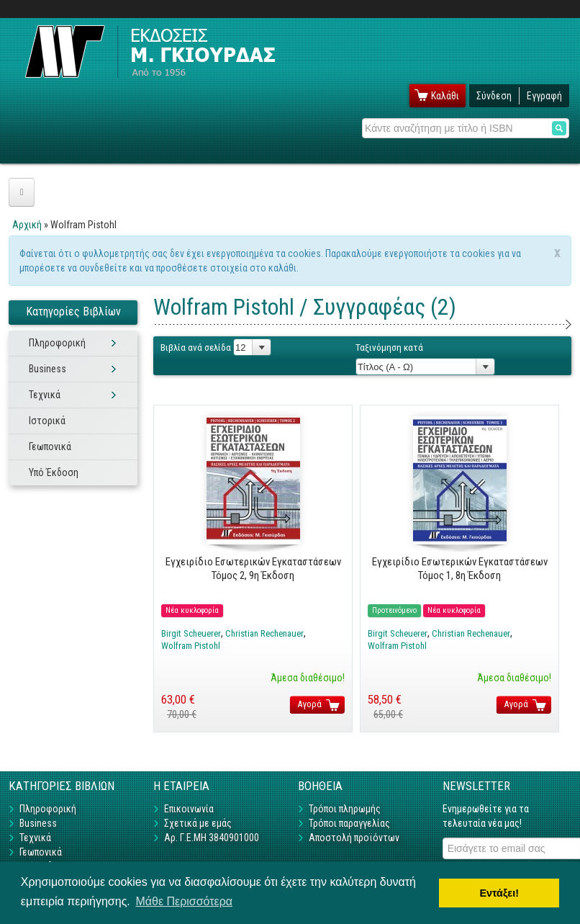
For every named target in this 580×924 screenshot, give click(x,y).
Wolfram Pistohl (191, 646)
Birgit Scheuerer (191, 633)
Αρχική (27, 225)
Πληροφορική (57, 343)
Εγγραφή (544, 96)
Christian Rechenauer (264, 633)
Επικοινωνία (189, 809)
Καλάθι (445, 96)
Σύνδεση (494, 96)
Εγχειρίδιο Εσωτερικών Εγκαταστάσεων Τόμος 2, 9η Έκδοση (253, 568)
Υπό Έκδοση (54, 472)
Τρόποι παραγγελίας (349, 823)
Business (47, 369)
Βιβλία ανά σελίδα (196, 347)
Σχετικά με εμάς (198, 823)
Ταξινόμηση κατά (389, 347)
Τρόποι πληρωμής (345, 809)
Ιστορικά (47, 421)
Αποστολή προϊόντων (354, 838)
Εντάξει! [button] (499, 893)
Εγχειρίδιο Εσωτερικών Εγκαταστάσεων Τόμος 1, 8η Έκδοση (460, 568)
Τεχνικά (45, 395)
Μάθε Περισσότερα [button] (184, 901)
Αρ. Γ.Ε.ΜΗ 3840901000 (212, 838)
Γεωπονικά (50, 447)
